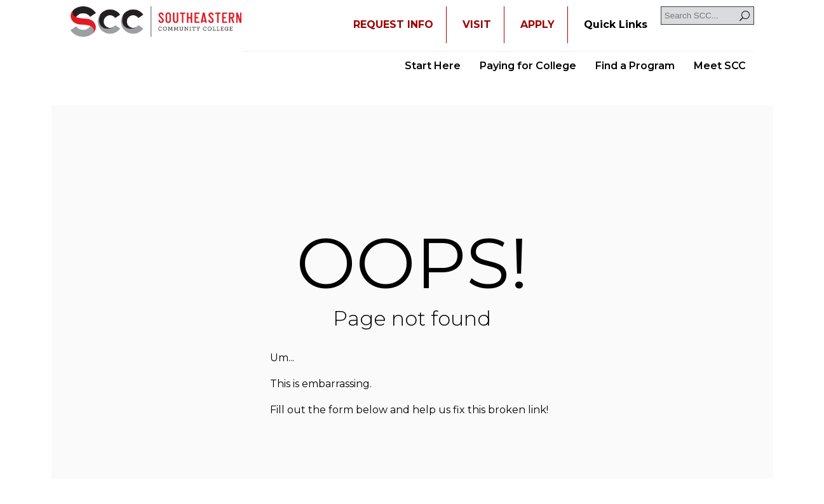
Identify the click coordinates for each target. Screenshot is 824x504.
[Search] (745, 16)
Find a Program (635, 66)
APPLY (537, 24)
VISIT (477, 24)
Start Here (433, 66)
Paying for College (528, 66)
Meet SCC (720, 66)
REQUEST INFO (393, 24)
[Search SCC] (707, 16)
